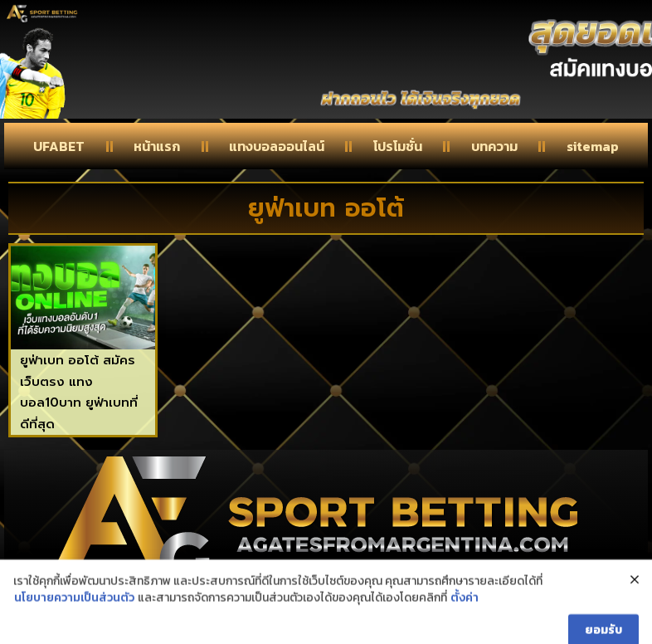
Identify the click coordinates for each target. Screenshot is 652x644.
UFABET (59, 146)
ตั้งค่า (465, 622)
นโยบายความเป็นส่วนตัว (74, 622)
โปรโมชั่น (398, 146)
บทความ (494, 146)
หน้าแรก (157, 146)
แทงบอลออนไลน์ (277, 146)
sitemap (593, 146)
